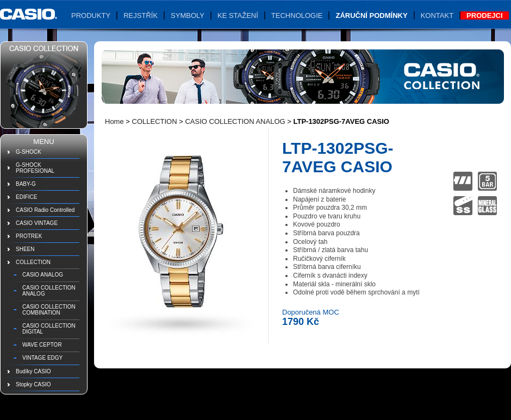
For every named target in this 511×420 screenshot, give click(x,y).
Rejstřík (141, 15)
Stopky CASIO (33, 384)
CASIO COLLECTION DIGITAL (49, 329)
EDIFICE (26, 197)
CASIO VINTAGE (37, 223)
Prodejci (484, 15)
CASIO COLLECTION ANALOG (49, 291)
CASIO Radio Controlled (45, 210)
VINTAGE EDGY (42, 358)
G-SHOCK (29, 152)
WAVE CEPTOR (42, 345)
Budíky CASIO (33, 371)
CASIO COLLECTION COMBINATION (49, 310)
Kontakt (437, 15)
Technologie (297, 15)
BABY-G (26, 184)
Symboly (188, 15)
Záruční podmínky (371, 15)
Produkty (91, 15)
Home (114, 121)
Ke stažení (238, 15)
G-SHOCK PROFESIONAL (35, 168)
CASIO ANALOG (43, 275)
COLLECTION (33, 262)
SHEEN (25, 249)
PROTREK (29, 236)
